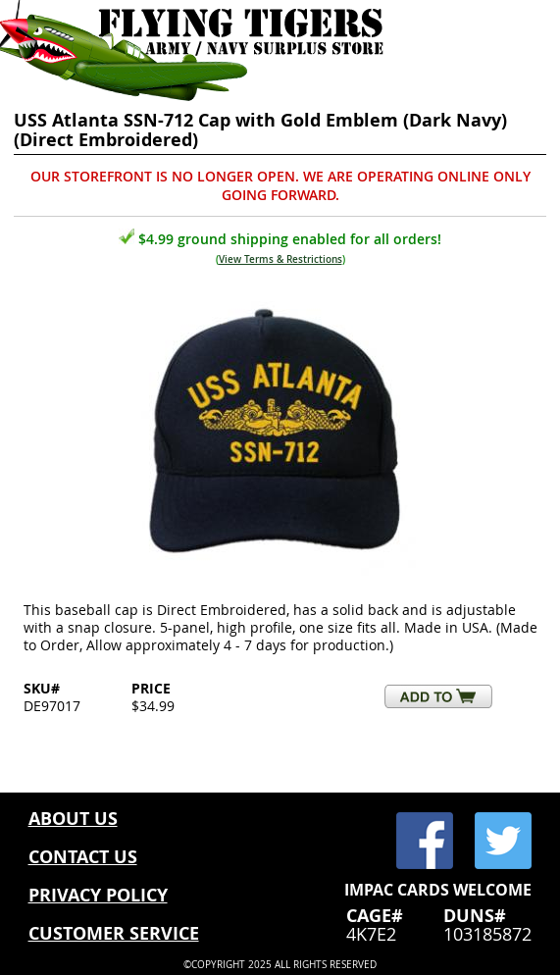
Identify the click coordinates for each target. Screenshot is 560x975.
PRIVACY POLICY (98, 895)
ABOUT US (73, 819)
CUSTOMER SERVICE (114, 933)
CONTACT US (83, 857)
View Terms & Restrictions (280, 259)
